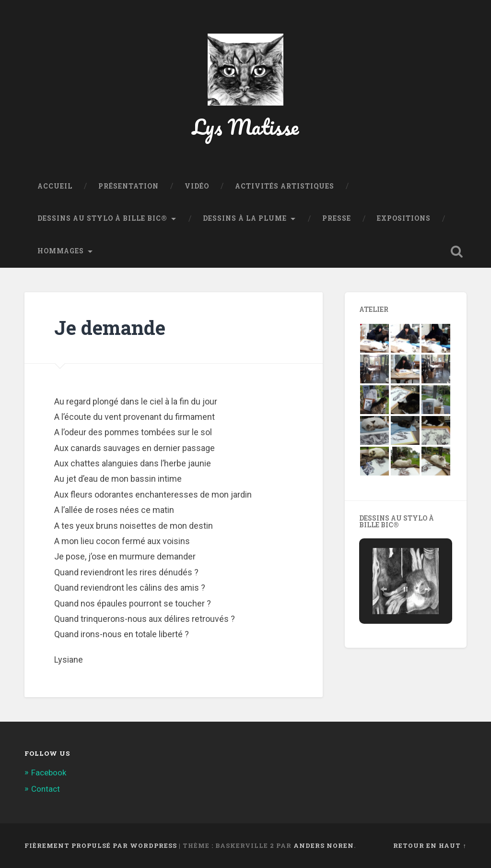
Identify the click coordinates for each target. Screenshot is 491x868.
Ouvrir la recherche (457, 251)
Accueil (55, 186)
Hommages (61, 251)
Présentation (129, 186)
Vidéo (197, 186)
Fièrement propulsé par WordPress (101, 845)
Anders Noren (324, 845)
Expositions (404, 218)
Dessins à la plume (245, 218)
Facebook (49, 773)
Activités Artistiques (285, 186)
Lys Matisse (245, 126)
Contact (46, 789)
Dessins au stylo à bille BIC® (102, 218)
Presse (337, 218)
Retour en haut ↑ (430, 845)
